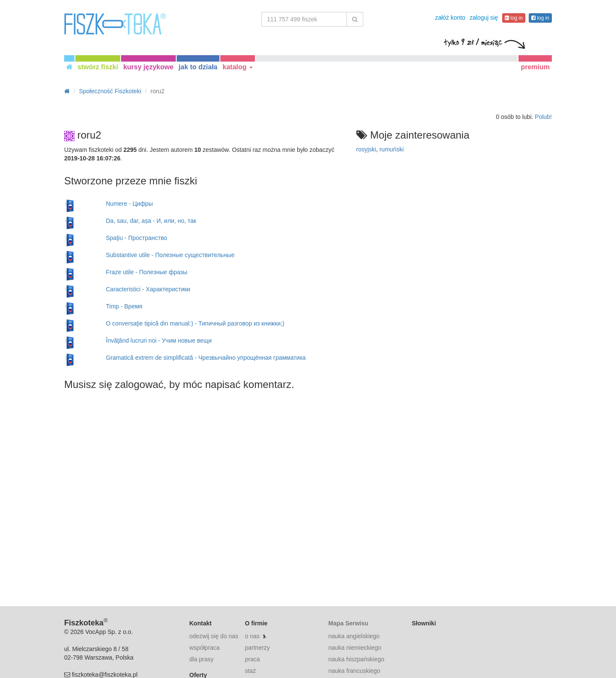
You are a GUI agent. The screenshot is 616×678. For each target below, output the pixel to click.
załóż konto (450, 18)
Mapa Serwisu (348, 623)
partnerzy (257, 648)
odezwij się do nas (214, 636)
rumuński (392, 149)
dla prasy (202, 659)
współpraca (205, 648)
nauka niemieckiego (355, 648)
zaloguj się (484, 18)
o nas (252, 636)
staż (250, 671)
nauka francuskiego (354, 671)
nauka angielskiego (354, 636)
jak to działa (198, 67)
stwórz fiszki (98, 67)
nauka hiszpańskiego (356, 659)
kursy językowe (148, 67)
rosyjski (366, 149)
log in (514, 18)
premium (535, 67)
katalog (237, 67)
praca (252, 659)
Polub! (543, 117)
